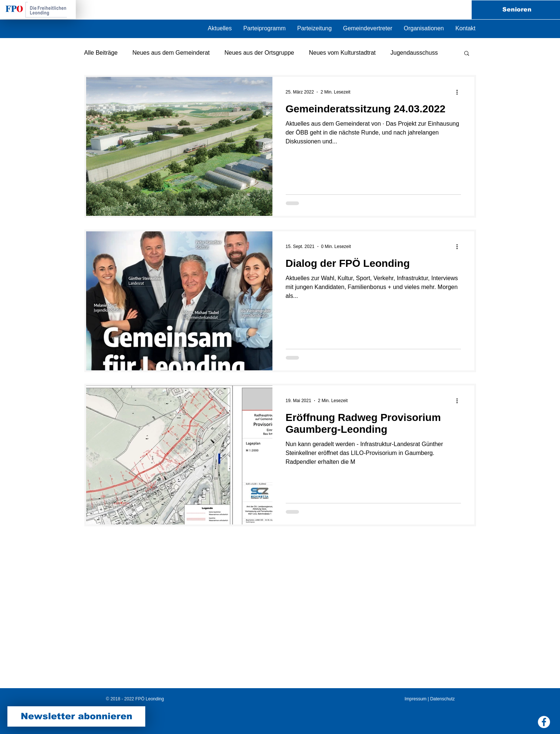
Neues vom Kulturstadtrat (342, 53)
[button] (424, 28)
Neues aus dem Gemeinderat (171, 53)
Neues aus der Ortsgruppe (259, 53)
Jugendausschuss (414, 53)
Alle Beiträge (101, 53)
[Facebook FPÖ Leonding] (544, 722)
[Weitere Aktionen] (460, 92)
